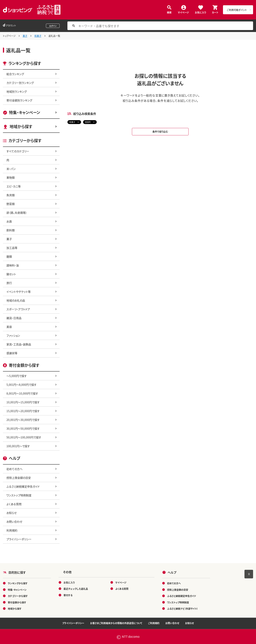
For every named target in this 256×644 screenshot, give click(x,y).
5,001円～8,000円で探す (21, 385)
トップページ (9, 36)
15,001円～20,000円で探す (23, 411)
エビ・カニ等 (14, 186)
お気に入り (200, 12)
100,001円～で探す (18, 446)
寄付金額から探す (17, 602)
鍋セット (11, 274)
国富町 (88, 122)
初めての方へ (14, 469)
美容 (9, 327)
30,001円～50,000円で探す (23, 428)
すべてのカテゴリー (18, 151)
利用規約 (12, 530)
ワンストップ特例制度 (19, 495)
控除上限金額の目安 (19, 478)
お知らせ (12, 513)
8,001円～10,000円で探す (22, 393)
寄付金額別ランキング (19, 100)
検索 (169, 12)
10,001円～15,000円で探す (23, 402)
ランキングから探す (18, 583)
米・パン (11, 169)
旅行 (9, 283)
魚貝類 (11, 195)
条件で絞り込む (160, 132)
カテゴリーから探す (18, 596)
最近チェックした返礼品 (76, 589)
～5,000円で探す (17, 376)
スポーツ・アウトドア (18, 309)
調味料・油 (13, 265)
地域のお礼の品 (16, 300)
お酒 (9, 221)
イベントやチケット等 (19, 292)
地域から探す (21, 126)
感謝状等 (12, 353)
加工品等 (12, 248)
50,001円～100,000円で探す (24, 437)
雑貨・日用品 (14, 318)
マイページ (183, 12)
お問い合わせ (14, 522)
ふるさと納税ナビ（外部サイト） (183, 609)
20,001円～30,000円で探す (23, 420)
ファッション (13, 335)
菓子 (25, 36)
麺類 (9, 256)
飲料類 (11, 230)
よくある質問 (14, 504)
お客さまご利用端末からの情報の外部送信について (116, 623)
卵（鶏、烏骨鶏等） (17, 213)
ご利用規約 (154, 623)
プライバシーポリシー (19, 539)
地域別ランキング (17, 91)
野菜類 (11, 204)
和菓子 (38, 36)
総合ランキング (15, 74)
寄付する (68, 595)
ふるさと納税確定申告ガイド (23, 486)
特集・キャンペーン (25, 112)
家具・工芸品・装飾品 (19, 344)
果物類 (11, 177)
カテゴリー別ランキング (20, 83)
